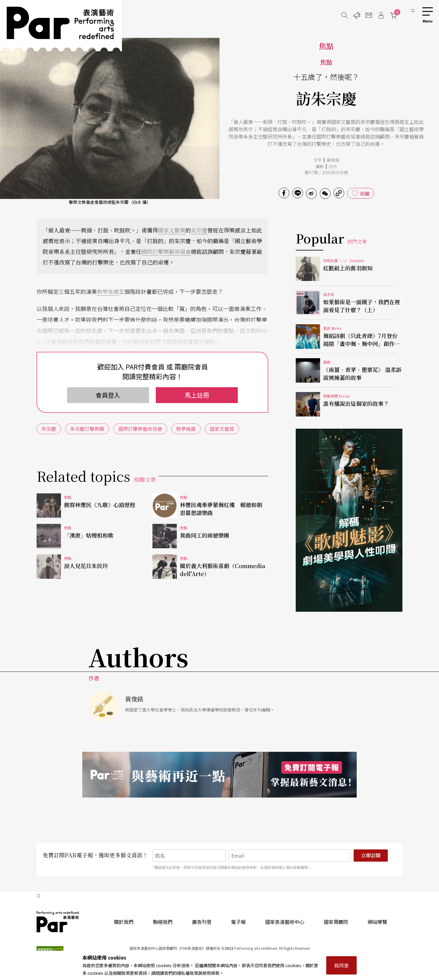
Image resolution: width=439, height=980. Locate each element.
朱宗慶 (199, 230)
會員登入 (108, 395)
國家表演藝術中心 (285, 922)
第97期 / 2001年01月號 (326, 172)
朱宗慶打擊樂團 (87, 429)
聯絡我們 (163, 922)
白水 (333, 166)
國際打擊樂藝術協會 (166, 251)
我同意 (341, 965)
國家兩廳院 (336, 922)
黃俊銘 (333, 160)
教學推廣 (108, 291)
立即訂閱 (371, 855)
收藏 (365, 193)
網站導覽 (377, 922)
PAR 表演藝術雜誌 (58, 922)
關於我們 (124, 922)
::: (413, 10)
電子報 (238, 922)
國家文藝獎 (172, 230)
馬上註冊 (197, 395)
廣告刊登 (202, 922)
